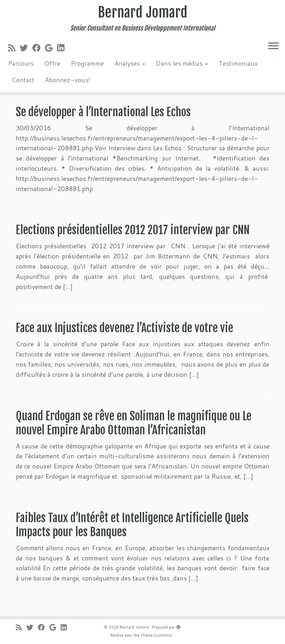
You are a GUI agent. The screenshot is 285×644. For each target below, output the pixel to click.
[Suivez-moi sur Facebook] (39, 48)
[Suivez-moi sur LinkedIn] (63, 48)
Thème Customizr (157, 635)
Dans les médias (182, 63)
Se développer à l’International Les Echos (103, 112)
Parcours (21, 63)
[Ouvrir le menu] (273, 46)
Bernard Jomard (143, 12)
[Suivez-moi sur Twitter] (26, 48)
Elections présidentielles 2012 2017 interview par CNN (133, 230)
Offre (52, 63)
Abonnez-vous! (67, 80)
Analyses (130, 63)
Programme (87, 63)
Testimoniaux (238, 63)
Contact (23, 80)
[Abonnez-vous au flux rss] (14, 48)
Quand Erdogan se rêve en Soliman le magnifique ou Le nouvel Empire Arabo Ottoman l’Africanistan (134, 423)
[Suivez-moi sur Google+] (51, 48)
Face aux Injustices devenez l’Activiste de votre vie (124, 328)
